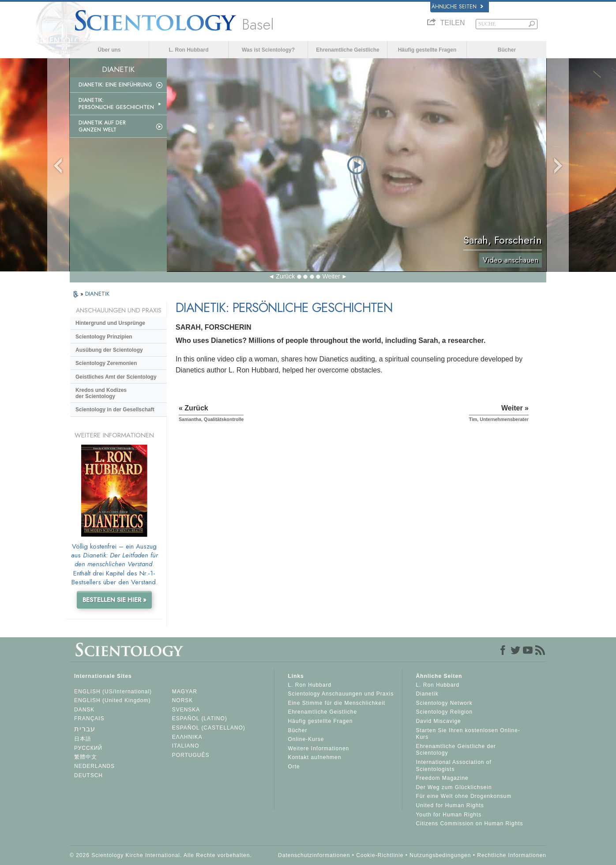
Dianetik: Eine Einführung (115, 85)
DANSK (84, 710)
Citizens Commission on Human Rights (469, 824)
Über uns (109, 50)
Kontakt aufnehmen (314, 757)
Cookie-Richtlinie (380, 855)
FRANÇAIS (89, 718)
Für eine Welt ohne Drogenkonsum (464, 796)
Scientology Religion (444, 712)
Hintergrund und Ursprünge (110, 323)
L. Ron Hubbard (189, 50)
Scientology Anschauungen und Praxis (341, 694)
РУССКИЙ (88, 748)
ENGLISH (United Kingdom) (112, 700)
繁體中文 (86, 757)
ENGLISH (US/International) (113, 692)
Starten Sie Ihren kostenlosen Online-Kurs (468, 734)
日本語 (83, 739)
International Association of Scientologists (453, 766)
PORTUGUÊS (191, 755)
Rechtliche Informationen (512, 855)
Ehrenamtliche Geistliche (347, 50)
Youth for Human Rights (449, 815)
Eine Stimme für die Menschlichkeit (336, 703)
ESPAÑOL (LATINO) (200, 718)
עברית (85, 729)
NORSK (183, 700)
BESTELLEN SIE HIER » (115, 600)
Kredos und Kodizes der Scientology (101, 393)
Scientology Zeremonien (106, 363)
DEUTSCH (88, 775)
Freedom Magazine (442, 778)
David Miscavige (438, 721)
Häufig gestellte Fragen (427, 50)
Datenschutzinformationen (314, 855)
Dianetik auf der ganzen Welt (102, 126)
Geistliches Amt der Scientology (116, 377)
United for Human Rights (450, 805)
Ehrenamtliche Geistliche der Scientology (456, 750)
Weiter (331, 276)
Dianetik (427, 694)
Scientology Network (444, 703)
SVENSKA (186, 710)
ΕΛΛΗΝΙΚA (187, 737)
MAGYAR (185, 692)
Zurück (285, 276)
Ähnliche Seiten (457, 7)
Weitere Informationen (318, 748)
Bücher (507, 50)
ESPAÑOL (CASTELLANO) (209, 728)
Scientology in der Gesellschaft (115, 410)
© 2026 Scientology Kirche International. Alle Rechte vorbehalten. (161, 855)
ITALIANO (186, 746)
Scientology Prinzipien (104, 337)
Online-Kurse (306, 739)
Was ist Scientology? (268, 50)
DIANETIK (97, 294)
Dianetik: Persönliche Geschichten (116, 104)
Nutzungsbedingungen (440, 855)
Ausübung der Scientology (109, 350)
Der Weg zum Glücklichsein (454, 787)
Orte (294, 767)
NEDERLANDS (94, 766)
